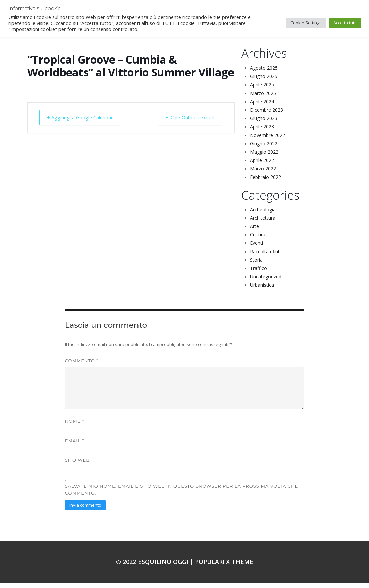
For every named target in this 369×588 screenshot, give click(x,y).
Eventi (256, 248)
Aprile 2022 (262, 165)
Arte (254, 231)
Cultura (258, 240)
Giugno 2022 (264, 149)
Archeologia (263, 214)
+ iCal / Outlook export (187, 123)
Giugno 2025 (264, 81)
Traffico (258, 273)
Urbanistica (262, 290)
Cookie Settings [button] (306, 23)
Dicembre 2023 (266, 115)
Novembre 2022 (267, 140)
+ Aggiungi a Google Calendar (83, 123)
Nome (74, 426)
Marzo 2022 (263, 174)
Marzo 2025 (263, 98)
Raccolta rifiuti (265, 257)
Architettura (263, 223)
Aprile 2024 (262, 106)
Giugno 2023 (264, 123)
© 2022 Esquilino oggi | (156, 567)
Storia (256, 265)
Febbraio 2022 (265, 182)
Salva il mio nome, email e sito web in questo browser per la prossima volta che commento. (182, 495)
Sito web (77, 465)
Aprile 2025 (262, 89)
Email (74, 446)
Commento (82, 366)
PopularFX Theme (224, 567)
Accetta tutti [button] (345, 23)
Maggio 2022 (264, 157)
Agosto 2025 (264, 73)
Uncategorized (266, 282)
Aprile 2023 (262, 132)
